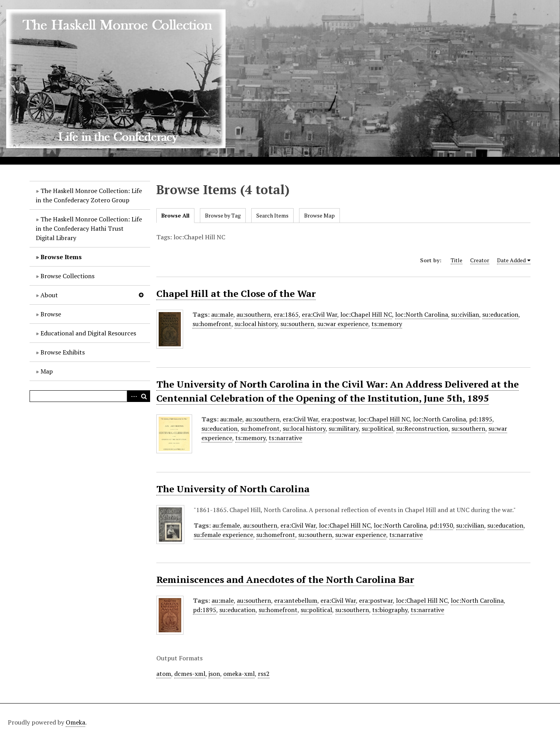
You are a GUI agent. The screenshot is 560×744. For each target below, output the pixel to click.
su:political (377, 428)
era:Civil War (319, 314)
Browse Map (319, 215)
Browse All (175, 215)
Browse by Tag (223, 215)
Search (144, 396)
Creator (480, 260)
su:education (500, 314)
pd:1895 (481, 419)
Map (47, 371)
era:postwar (338, 419)
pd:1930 (441, 525)
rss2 (264, 674)
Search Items (272, 215)
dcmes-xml (190, 674)
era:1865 (286, 314)
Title (457, 260)
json (214, 674)
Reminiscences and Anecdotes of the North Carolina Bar (285, 579)
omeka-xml (239, 674)
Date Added (511, 260)
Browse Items (61, 257)
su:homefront (212, 324)
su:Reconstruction (422, 428)
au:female (226, 525)
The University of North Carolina (233, 489)
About (49, 295)
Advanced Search (133, 396)
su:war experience (343, 324)
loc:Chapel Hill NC (366, 314)
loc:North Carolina (422, 314)
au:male (222, 314)
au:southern (254, 314)
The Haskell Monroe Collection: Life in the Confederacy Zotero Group (89, 195)
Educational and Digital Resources (88, 333)
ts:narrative (285, 438)
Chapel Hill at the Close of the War (236, 293)
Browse (51, 314)
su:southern (297, 324)
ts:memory (387, 324)
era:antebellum (296, 600)
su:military (344, 428)
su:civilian (465, 314)
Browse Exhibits (63, 352)
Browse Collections (67, 276)
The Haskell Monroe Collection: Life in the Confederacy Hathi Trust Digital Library (89, 228)
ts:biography (390, 610)
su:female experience (223, 535)
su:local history (256, 324)
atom (164, 674)
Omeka (75, 722)
